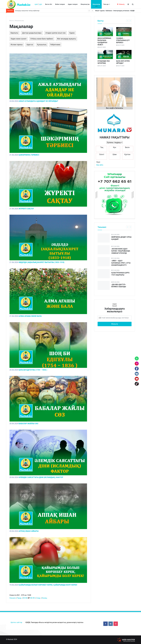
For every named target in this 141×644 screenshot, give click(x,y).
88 (31, 598)
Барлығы (14, 33)
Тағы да (106, 4)
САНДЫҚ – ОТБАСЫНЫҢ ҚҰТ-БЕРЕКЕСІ (123, 40)
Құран (72, 33)
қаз (36, 4)
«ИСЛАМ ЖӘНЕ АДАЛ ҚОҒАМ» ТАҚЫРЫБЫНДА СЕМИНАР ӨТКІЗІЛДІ (121, 251)
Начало (13, 598)
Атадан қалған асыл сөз (56, 33)
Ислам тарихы (17, 45)
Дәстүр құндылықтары (32, 33)
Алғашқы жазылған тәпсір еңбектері (27, 11)
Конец (44, 598)
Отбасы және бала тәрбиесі (42, 39)
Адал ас (30, 45)
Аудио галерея (73, 4)
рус (41, 4)
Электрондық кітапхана (120, 11)
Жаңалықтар (85, 4)
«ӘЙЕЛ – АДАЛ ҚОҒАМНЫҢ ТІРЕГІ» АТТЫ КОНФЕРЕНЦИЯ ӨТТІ (121, 263)
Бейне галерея (60, 4)
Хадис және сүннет (19, 39)
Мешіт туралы (96, 11)
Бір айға (100, 165)
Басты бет (49, 4)
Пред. (19, 598)
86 (26, 598)
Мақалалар (96, 4)
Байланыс (106, 11)
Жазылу (121, 4)
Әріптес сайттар (16, 622)
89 (34, 598)
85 (24, 598)
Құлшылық (42, 45)
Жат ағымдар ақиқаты (66, 39)
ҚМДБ (132, 11)
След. (38, 598)
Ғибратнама (55, 45)
